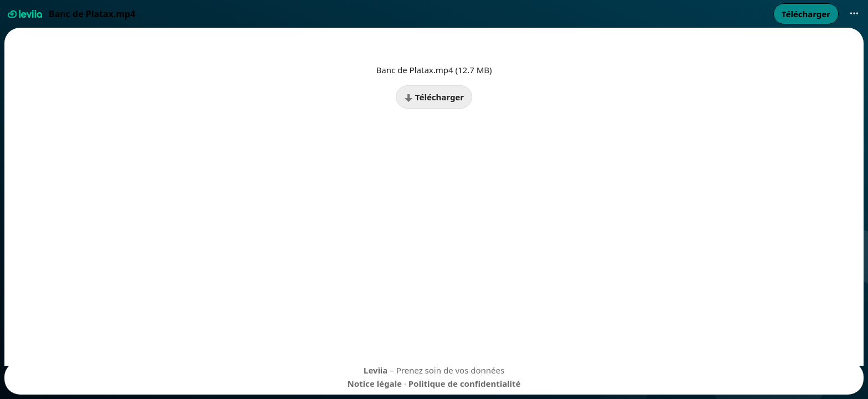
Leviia (376, 370)
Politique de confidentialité (465, 383)
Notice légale (374, 383)
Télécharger (434, 97)
